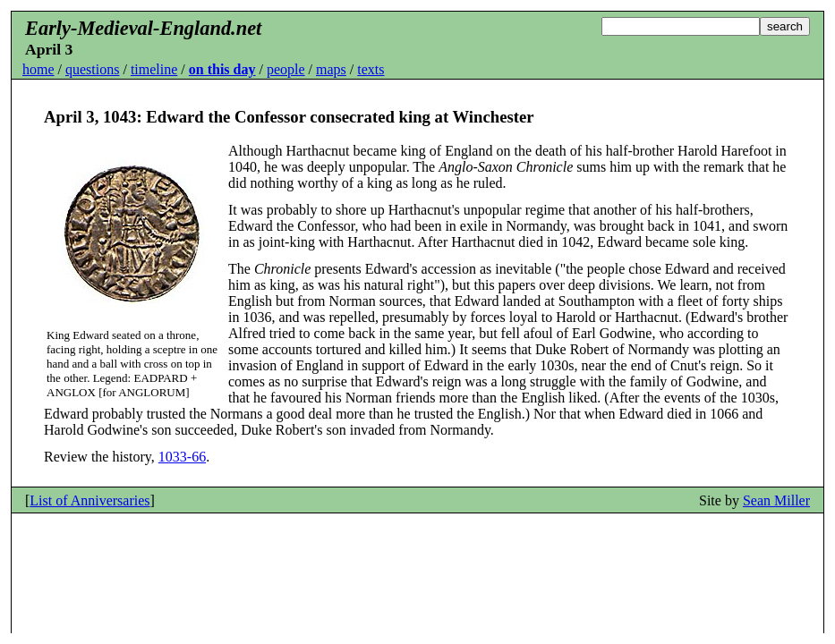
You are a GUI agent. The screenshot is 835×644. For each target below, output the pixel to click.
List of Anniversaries (89, 500)
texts (371, 69)
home (38, 69)
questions (92, 69)
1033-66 (182, 457)
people (286, 69)
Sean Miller (776, 500)
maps (331, 69)
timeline (154, 69)
